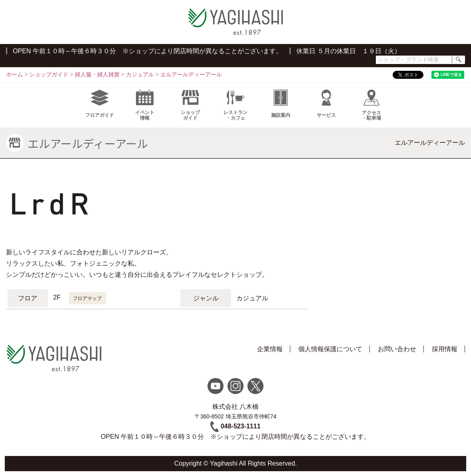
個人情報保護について (330, 349)
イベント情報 (145, 105)
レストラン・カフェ (235, 105)
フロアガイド (100, 104)
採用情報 (445, 349)
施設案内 (281, 104)
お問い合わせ (397, 349)
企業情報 (270, 349)
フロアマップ (87, 298)
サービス (326, 104)
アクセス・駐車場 (371, 105)
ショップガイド (190, 105)
